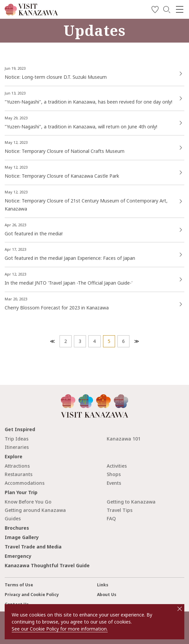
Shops (114, 474)
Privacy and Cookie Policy (32, 595)
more (94, 69)
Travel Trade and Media (33, 547)
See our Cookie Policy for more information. (60, 629)
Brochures (17, 528)
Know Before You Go (28, 502)
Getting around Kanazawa (35, 510)
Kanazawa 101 (124, 439)
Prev (52, 341)
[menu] (180, 9)
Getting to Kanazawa (131, 502)
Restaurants (19, 474)
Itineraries (17, 447)
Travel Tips (120, 510)
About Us (107, 595)
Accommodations (25, 483)
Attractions (17, 466)
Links (103, 585)
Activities (117, 466)
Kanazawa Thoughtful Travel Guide (47, 565)
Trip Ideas (17, 439)
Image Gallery (22, 537)
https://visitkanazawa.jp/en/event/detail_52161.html (94, 119)
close (180, 609)
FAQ (111, 518)
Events (114, 483)
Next (136, 341)
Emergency (18, 556)
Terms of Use (19, 585)
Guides (13, 518)
